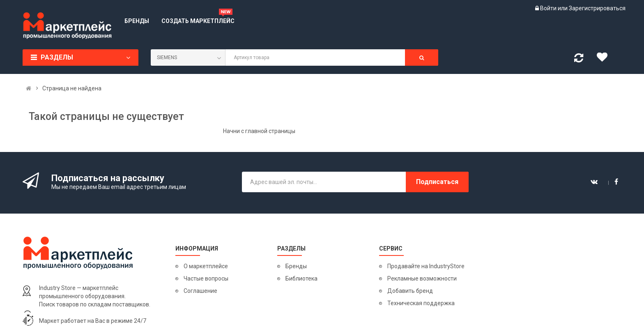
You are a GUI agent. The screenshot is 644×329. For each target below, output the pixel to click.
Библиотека (301, 278)
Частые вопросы (206, 278)
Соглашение (200, 291)
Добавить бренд (410, 291)
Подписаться (437, 182)
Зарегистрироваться (597, 8)
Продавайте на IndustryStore (426, 266)
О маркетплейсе (206, 266)
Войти (549, 8)
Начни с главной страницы (259, 131)
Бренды (296, 266)
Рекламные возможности (422, 278)
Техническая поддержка (421, 303)
